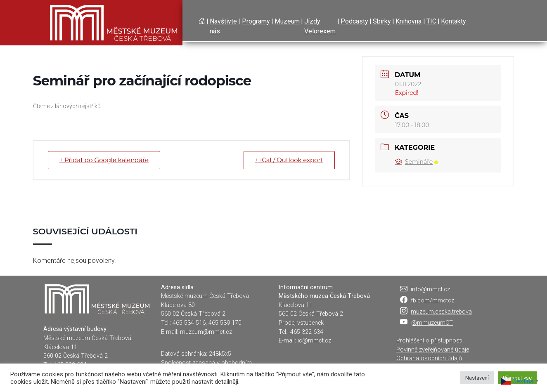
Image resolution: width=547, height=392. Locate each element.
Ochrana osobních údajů (429, 358)
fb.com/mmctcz (432, 301)
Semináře (417, 162)
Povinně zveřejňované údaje (433, 350)
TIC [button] (431, 21)
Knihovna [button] (408, 21)
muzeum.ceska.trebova (441, 312)
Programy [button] (256, 21)
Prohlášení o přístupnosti (429, 341)
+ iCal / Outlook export (289, 160)
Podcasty (354, 21)
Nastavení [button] (477, 378)
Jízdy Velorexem (320, 26)
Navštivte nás (223, 26)
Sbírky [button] (382, 21)
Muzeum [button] (287, 21)
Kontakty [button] (453, 21)
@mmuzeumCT (432, 323)
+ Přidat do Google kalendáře (105, 160)
